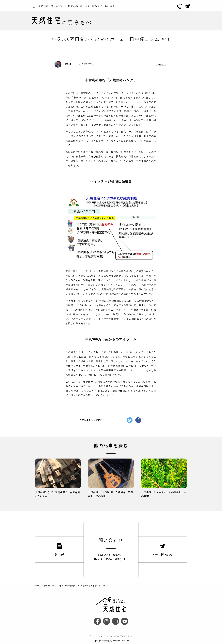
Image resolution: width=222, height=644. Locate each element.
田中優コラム (87, 64)
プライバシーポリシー (99, 636)
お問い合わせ (127, 636)
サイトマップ (115, 636)
